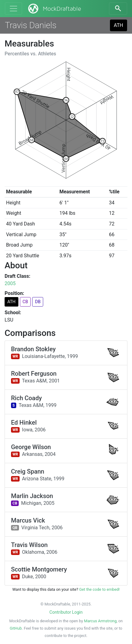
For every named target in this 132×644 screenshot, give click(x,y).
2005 (10, 283)
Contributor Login (66, 612)
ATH (119, 25)
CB (25, 302)
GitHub (16, 628)
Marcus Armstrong (100, 621)
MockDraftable (54, 9)
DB (38, 302)
